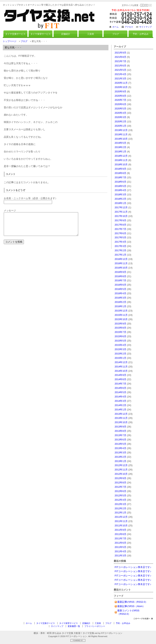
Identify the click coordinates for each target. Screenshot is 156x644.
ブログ (116, 34)
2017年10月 (121, 216)
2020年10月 (121, 87)
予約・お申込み (141, 34)
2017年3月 (120, 246)
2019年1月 (120, 152)
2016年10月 (121, 268)
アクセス (129, 27)
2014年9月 (120, 375)
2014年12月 (121, 362)
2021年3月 (120, 79)
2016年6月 (120, 285)
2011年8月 (120, 534)
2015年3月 (120, 349)
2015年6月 (120, 336)
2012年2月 (120, 508)
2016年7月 (120, 280)
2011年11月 (121, 521)
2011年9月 (120, 530)
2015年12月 (121, 311)
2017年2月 (120, 250)
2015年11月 (121, 315)
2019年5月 (120, 143)
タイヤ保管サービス (41, 34)
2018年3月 (120, 194)
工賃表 (91, 34)
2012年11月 (121, 470)
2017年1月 (120, 255)
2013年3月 (120, 453)
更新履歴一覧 (74, 626)
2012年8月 (120, 483)
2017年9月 (120, 220)
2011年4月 (120, 551)
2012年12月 (121, 465)
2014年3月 (120, 401)
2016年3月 (120, 298)
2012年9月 (120, 478)
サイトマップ (145, 27)
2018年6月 (120, 182)
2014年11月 (121, 367)
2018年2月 (120, 199)
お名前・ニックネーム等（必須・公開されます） (31, 198)
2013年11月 (121, 418)
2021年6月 (120, 66)
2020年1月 (120, 126)
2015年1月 (120, 358)
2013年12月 (121, 414)
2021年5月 (120, 70)
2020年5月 (120, 109)
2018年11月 (121, 160)
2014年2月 (120, 405)
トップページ (10, 41)
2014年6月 (120, 388)
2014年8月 (120, 379)
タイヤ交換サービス (15, 34)
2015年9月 (120, 324)
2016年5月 (120, 289)
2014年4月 (120, 397)
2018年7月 (120, 177)
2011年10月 (121, 526)
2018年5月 (120, 186)
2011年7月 (120, 538)
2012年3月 (120, 504)
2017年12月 (121, 207)
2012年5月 (120, 495)
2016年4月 (120, 293)
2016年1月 (120, 306)
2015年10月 (121, 319)
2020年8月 (120, 96)
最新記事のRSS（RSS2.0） (132, 602)
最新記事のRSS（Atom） (131, 606)
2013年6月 (120, 440)
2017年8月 (120, 225)
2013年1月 (120, 461)
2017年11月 (121, 212)
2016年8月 (120, 276)
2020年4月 (120, 113)
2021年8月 (120, 57)
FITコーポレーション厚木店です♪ (133, 567)
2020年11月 (121, 83)
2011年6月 (120, 543)
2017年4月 (120, 242)
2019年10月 (121, 139)
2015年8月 (120, 328)
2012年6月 (120, 491)
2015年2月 (120, 354)
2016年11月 (121, 263)
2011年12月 (121, 517)
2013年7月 (120, 435)
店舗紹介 (66, 34)
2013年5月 (120, 444)
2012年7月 (120, 487)
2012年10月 (121, 474)
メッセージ (10, 210)
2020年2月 (120, 122)
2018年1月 (120, 203)
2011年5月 (120, 547)
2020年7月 (120, 100)
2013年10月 (121, 422)
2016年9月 (120, 272)
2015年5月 (120, 341)
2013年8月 (120, 431)
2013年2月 (120, 457)
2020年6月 (120, 104)
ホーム (115, 27)
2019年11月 (121, 134)
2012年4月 (120, 500)
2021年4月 (120, 74)
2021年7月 (120, 61)
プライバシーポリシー (95, 626)
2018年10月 (121, 164)
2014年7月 (120, 384)
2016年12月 (121, 259)
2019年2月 (120, 147)
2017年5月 (120, 237)
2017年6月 (120, 233)
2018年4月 (120, 190)
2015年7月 (120, 332)
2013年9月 (120, 427)
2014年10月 (121, 371)
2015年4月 (120, 345)
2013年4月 (120, 448)
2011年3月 (120, 556)
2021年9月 (120, 53)
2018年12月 (121, 156)
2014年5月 (120, 392)
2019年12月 (121, 130)
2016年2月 (120, 302)
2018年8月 (120, 173)
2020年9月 (120, 91)
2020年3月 (120, 117)
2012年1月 (120, 513)
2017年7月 (120, 229)
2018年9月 (120, 169)
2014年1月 (120, 410)
